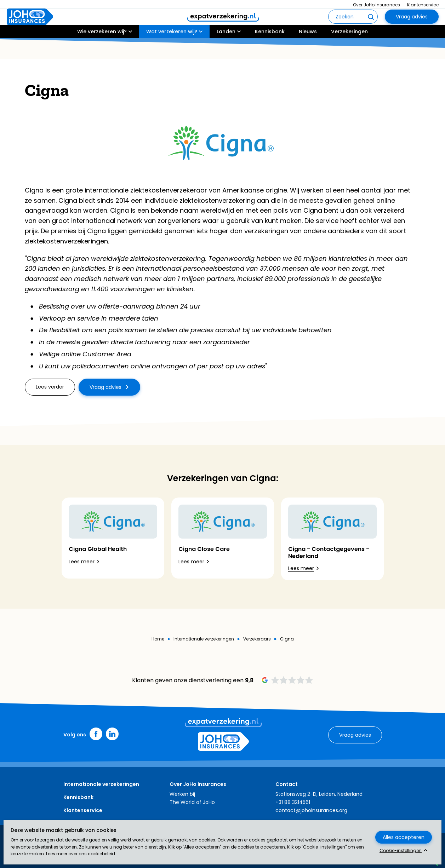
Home (158, 639)
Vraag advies (412, 27)
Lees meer (82, 562)
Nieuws (308, 52)
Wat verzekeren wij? (172, 52)
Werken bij (182, 794)
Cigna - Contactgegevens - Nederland (329, 552)
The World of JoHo (192, 802)
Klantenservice (423, 5)
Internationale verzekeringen (204, 639)
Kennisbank (270, 52)
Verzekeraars (257, 639)
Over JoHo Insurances (376, 5)
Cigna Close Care (204, 549)
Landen (226, 52)
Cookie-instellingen (401, 851)
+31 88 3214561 (293, 802)
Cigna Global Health (98, 549)
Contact (287, 784)
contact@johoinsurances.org (311, 810)
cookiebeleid (101, 854)
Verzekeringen (349, 52)
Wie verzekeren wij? (102, 52)
